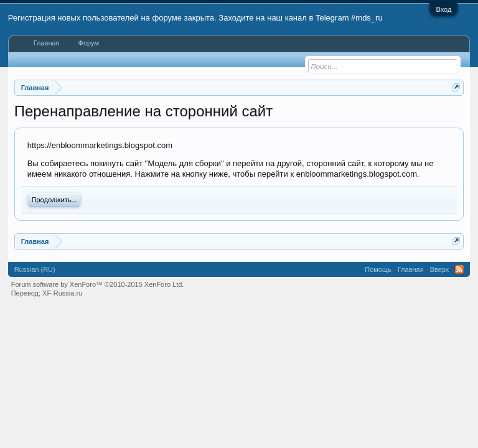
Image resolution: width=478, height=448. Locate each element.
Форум (89, 43)
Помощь (378, 269)
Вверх (440, 269)
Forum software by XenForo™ (98, 284)
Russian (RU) (35, 269)
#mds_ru (367, 18)
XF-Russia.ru (62, 293)
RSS (459, 269)
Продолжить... (54, 200)
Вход (443, 9)
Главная (47, 43)
